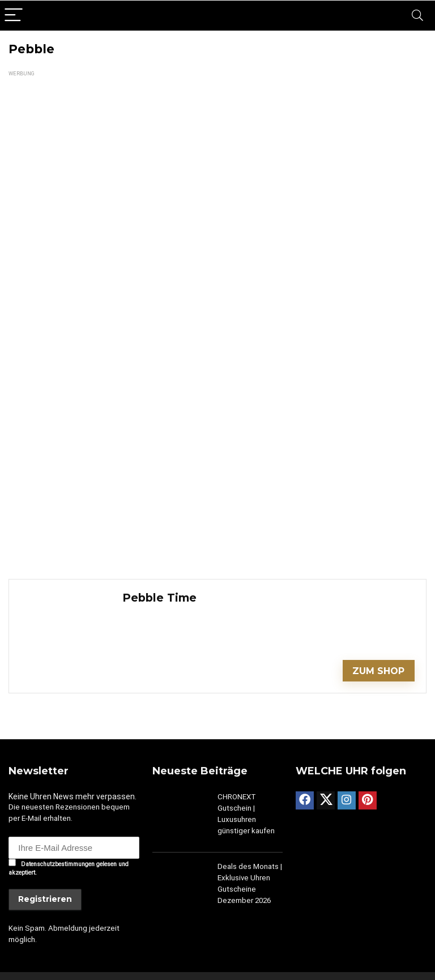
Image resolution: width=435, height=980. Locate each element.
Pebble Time (159, 598)
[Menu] (14, 16)
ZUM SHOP (378, 671)
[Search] (417, 16)
